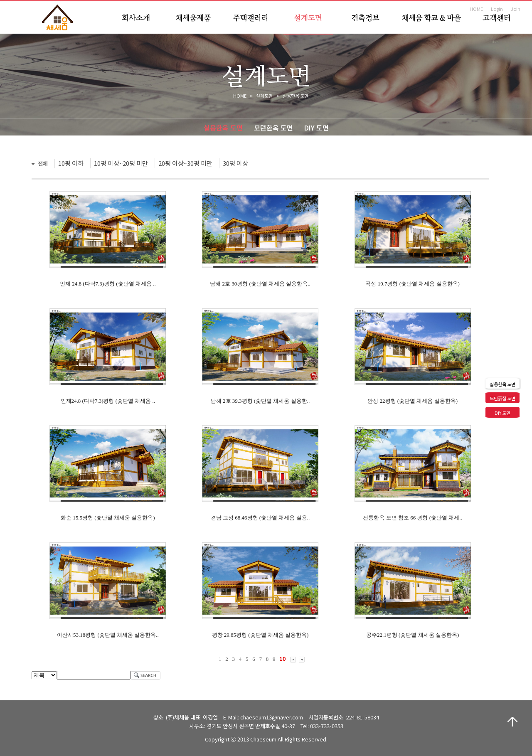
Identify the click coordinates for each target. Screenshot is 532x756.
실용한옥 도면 (223, 128)
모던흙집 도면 (502, 398)
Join (516, 9)
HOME (476, 9)
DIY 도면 (316, 128)
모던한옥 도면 (273, 128)
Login (497, 9)
